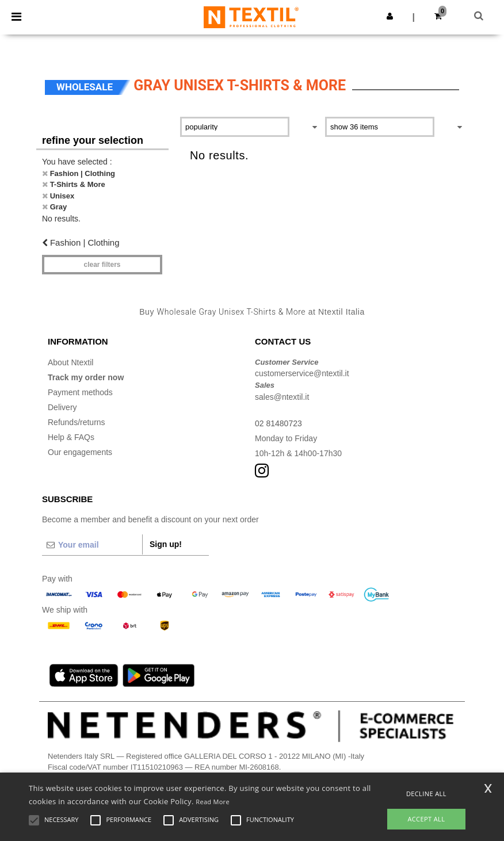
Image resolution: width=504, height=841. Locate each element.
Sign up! (166, 544)
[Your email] (92, 545)
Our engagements (80, 452)
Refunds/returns (77, 422)
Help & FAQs (71, 437)
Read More (213, 802)
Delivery (62, 407)
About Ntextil (70, 362)
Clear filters (102, 265)
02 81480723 (278, 423)
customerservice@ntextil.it (302, 373)
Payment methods (80, 392)
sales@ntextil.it (282, 397)
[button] (390, 16)
